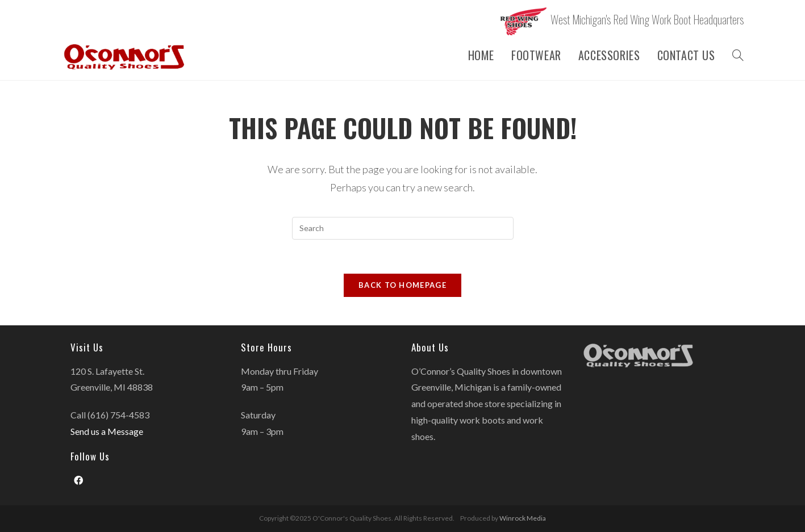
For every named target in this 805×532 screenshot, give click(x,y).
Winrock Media (523, 518)
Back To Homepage (402, 285)
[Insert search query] (403, 228)
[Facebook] (78, 481)
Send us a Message (107, 431)
